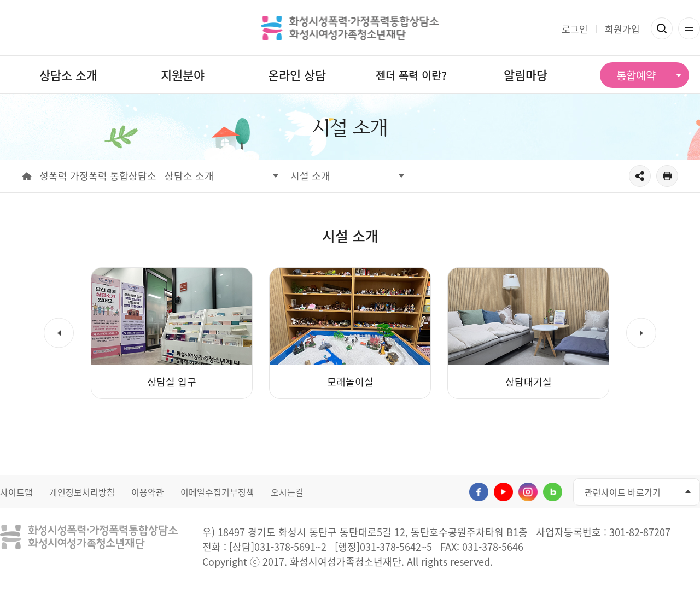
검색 (662, 28)
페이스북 (479, 492)
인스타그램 (528, 492)
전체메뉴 (689, 28)
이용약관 (148, 492)
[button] (59, 333)
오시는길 (287, 492)
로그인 (575, 29)
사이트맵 (16, 492)
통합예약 (636, 75)
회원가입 (622, 29)
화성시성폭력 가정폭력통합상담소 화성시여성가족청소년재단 (350, 28)
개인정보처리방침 (82, 492)
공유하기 (640, 176)
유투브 (503, 492)
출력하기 (667, 176)
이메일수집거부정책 (217, 492)
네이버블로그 (553, 492)
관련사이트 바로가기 (623, 492)
